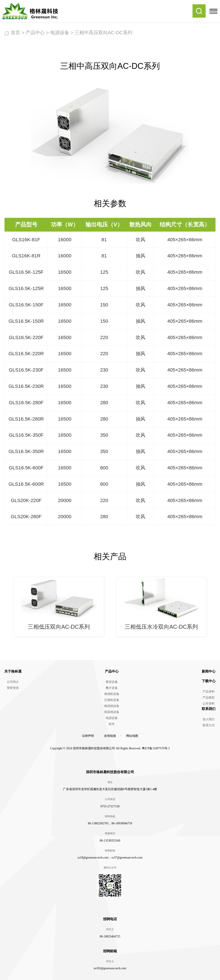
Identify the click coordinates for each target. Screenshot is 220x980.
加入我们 (209, 719)
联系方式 (209, 725)
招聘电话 (110, 919)
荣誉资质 (13, 688)
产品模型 (209, 698)
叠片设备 (112, 688)
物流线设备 (112, 706)
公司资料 (209, 704)
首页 (15, 33)
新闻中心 (209, 671)
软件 (112, 724)
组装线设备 (112, 712)
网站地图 (132, 736)
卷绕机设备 (112, 694)
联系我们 (209, 709)
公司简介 (13, 682)
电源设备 (60, 33)
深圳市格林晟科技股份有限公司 (110, 772)
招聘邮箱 (110, 951)
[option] (59, 607)
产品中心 (35, 33)
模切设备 (112, 682)
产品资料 (209, 692)
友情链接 (110, 736)
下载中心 (209, 681)
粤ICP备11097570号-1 (156, 748)
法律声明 (88, 736)
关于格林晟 (13, 671)
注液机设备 (112, 700)
